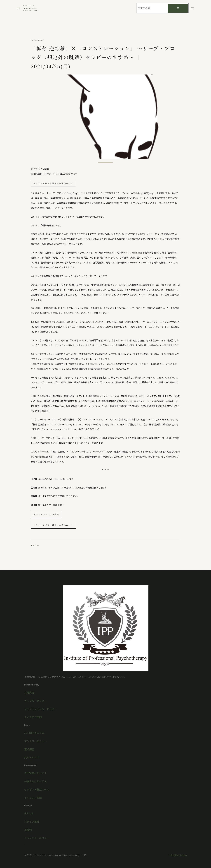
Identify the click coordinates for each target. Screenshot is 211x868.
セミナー (35, 545)
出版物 (28, 830)
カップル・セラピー (35, 701)
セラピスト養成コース (37, 790)
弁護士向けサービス (35, 781)
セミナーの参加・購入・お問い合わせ (53, 183)
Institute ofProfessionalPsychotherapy (31, 8)
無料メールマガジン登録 (46, 514)
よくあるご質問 (33, 717)
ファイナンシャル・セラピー (40, 709)
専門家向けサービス (35, 773)
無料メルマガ (32, 757)
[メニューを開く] (192, 8)
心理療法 (29, 693)
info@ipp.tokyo (178, 855)
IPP (19, 8)
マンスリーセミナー (35, 741)
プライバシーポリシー (37, 838)
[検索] (178, 8)
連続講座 (29, 749)
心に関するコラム (34, 733)
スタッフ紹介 (32, 822)
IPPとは (29, 813)
